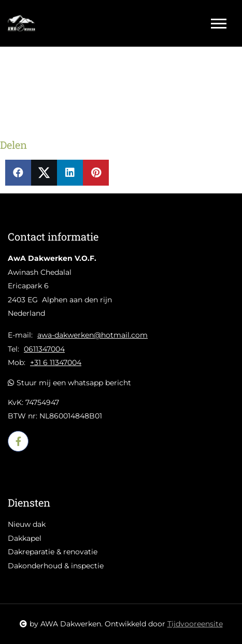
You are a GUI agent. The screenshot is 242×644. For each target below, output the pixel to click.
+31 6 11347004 (56, 362)
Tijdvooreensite (195, 624)
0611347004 (44, 349)
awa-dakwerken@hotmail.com (92, 335)
